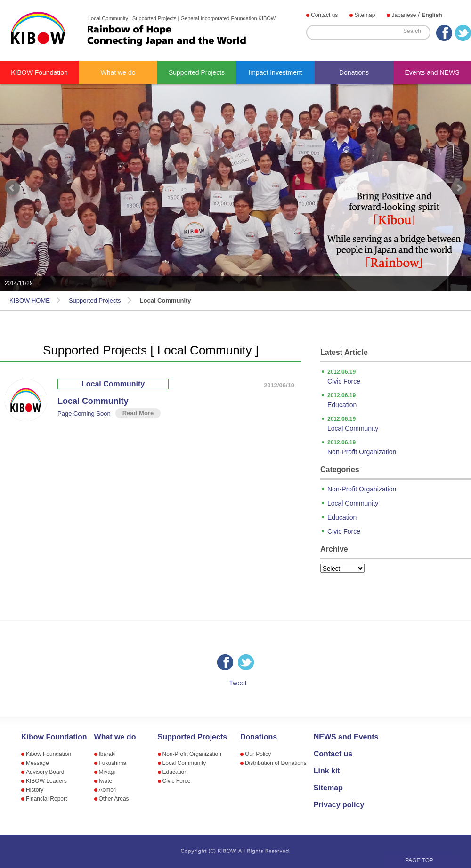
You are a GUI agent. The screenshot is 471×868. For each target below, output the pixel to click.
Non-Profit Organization (399, 447)
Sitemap (365, 15)
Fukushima (113, 763)
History (35, 790)
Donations (354, 72)
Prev (12, 188)
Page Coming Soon (84, 414)
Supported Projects (197, 72)
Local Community (113, 384)
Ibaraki (107, 754)
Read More (138, 413)
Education (399, 400)
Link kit (327, 771)
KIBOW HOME (30, 301)
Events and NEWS (432, 72)
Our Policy (258, 754)
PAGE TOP (419, 860)
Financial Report (46, 799)
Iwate (106, 781)
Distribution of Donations (276, 763)
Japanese (404, 15)
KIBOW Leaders (46, 781)
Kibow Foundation (54, 737)
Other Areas (114, 799)
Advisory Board (45, 772)
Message (37, 763)
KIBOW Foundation (39, 72)
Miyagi (107, 772)
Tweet (238, 683)
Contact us (324, 15)
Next (459, 188)
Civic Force (399, 376)
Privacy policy (339, 805)
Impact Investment (275, 72)
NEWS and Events (346, 737)
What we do (118, 72)
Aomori (108, 790)
